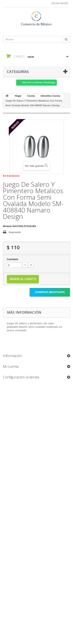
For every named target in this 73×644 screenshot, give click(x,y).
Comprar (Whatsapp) (50, 292)
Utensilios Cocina (50, 96)
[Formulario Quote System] (37, 504)
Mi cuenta (11, 366)
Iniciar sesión (60, 3)
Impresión (15, 232)
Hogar (18, 96)
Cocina (31, 96)
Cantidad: (13, 259)
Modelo (7, 226)
